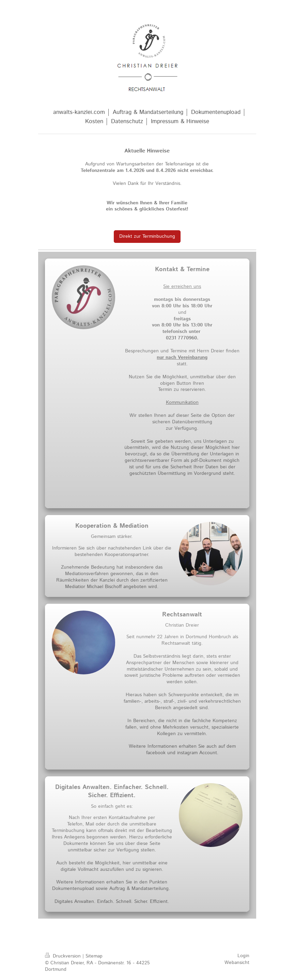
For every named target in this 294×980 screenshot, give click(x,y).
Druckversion (64, 956)
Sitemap (94, 956)
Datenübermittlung (192, 422)
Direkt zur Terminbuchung (147, 236)
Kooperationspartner (126, 555)
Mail (90, 824)
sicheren (161, 422)
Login (243, 956)
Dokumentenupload (73, 889)
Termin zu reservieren (181, 390)
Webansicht (237, 963)
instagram (187, 753)
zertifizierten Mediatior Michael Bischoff (116, 583)
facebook (156, 753)
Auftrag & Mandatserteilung (139, 889)
